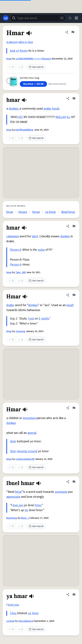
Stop (13, 451)
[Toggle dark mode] (70, 18)
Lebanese (13, 236)
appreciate (13, 497)
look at (14, 51)
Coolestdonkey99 (25, 459)
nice (30, 42)
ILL (68, 117)
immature (29, 418)
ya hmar (51, 212)
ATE (20, 117)
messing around (27, 451)
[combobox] (38, 18)
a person (12, 42)
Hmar (9, 59)
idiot (35, 236)
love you (18, 505)
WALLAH (61, 117)
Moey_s (25, 518)
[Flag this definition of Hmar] (73, 32)
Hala (13, 441)
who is (23, 42)
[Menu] (76, 18)
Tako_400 (20, 272)
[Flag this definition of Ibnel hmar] (74, 482)
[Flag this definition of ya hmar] (74, 595)
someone (61, 492)
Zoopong (20, 331)
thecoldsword (26, 621)
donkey (13, 109)
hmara (23, 212)
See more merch (57, 84)
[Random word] (61, 18)
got (32, 319)
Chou (13, 613)
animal (32, 433)
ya (30, 613)
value (41, 250)
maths (45, 319)
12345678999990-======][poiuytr (34, 59)
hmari (36, 212)
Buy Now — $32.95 (33, 84)
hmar (9, 130)
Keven (24, 51)
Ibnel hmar (68, 212)
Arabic (10, 305)
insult (56, 109)
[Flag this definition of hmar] (74, 98)
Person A (15, 250)
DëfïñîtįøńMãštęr (24, 130)
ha (26, 510)
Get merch (36, 67)
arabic (47, 109)
